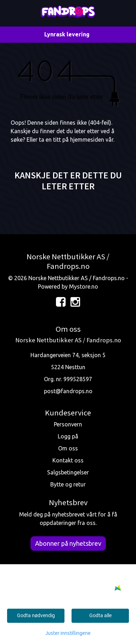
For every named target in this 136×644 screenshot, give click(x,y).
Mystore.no (84, 286)
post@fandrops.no (68, 391)
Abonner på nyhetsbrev (68, 543)
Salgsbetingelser (68, 472)
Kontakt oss (68, 460)
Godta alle (100, 615)
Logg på (68, 436)
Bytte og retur (68, 484)
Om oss (68, 448)
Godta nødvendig (36, 615)
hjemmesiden (87, 140)
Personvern (68, 424)
